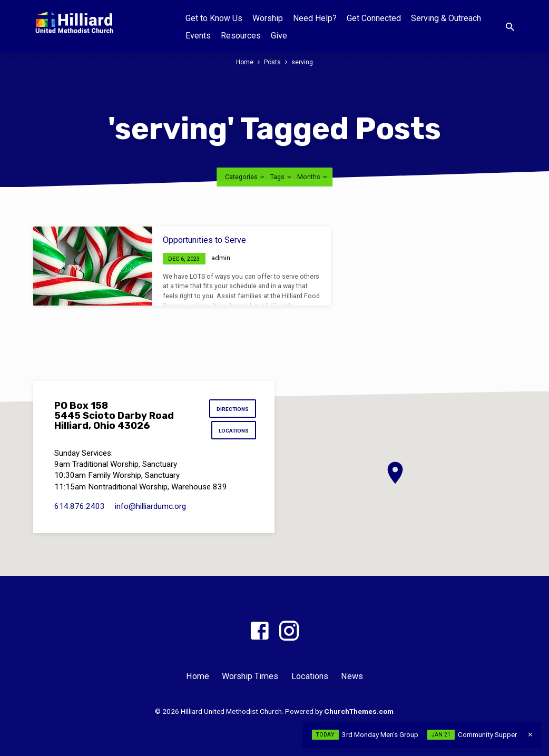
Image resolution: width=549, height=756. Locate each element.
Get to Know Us (214, 18)
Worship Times (250, 676)
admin (221, 258)
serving (303, 62)
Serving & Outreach (446, 18)
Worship (268, 18)
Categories (246, 177)
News (352, 676)
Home (244, 62)
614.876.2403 (80, 508)
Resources (241, 36)
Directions (232, 410)
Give (279, 36)
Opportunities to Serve (204, 240)
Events (198, 36)
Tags (282, 177)
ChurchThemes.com (359, 711)
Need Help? (315, 18)
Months (313, 177)
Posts (273, 62)
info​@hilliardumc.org (150, 508)
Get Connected (374, 18)
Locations (233, 432)
